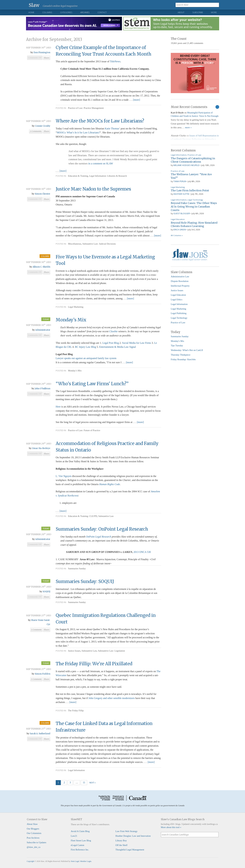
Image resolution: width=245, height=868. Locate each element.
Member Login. (86, 861)
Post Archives (33, 838)
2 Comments (36, 131)
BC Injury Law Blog (86, 347)
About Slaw (32, 824)
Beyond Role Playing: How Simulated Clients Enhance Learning (194, 224)
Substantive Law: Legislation (111, 651)
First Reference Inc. (80, 850)
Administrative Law (180, 277)
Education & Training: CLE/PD (83, 516)
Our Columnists (34, 833)
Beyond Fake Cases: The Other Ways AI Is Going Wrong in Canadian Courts (194, 206)
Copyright (31, 861)
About (181, 12)
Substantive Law (106, 516)
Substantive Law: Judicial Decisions (99, 244)
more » (188, 127)
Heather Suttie (181, 194)
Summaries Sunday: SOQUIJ (85, 581)
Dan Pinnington (42, 52)
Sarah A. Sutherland (40, 734)
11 (84, 782)
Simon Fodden (43, 674)
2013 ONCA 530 (142, 552)
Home (31, 12)
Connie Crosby (43, 126)
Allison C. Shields (41, 267)
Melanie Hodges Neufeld (187, 165)
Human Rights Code (110, 484)
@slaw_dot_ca (34, 847)
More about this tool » (171, 827)
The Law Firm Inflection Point (190, 190)
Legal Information (76, 770)
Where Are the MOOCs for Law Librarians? (100, 121)
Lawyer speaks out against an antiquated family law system (86, 358)
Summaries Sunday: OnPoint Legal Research (102, 529)
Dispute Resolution (180, 281)
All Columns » (177, 235)
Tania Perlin (180, 181)
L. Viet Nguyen (64, 476)
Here (58, 407)
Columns (47, 12)
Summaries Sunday (77, 568)
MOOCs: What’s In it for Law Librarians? (78, 133)
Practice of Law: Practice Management (86, 108)
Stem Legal (75, 861)
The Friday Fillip (76, 711)
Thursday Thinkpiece (181, 355)
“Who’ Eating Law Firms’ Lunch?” (92, 384)
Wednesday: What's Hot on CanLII (187, 350)
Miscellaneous (75, 244)
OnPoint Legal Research (99, 537)
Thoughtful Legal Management (130, 850)
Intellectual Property (180, 286)
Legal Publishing (179, 313)
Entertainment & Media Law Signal (118, 347)
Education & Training (78, 176)
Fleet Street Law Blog (81, 841)
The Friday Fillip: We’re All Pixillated (94, 664)
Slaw (34, 5)
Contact (102, 12)
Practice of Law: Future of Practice (84, 430)
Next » (92, 783)
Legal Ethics (177, 300)
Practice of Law (194, 155)
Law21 (74, 836)
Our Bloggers (33, 829)
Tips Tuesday (177, 346)
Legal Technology (195, 200)
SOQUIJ (46, 592)
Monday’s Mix (71, 320)
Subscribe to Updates (37, 842)
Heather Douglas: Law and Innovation (133, 836)
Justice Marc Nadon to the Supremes (93, 189)
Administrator (43, 330)
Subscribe (198, 12)
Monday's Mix (177, 341)
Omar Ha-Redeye (41, 448)
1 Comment (36, 630)
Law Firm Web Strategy (126, 831)
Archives (85, 12)
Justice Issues (74, 651)
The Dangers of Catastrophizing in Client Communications (193, 160)
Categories (66, 12)
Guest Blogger (182, 213)
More (214, 12)
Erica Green (180, 230)
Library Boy (121, 841)
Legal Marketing (76, 307)
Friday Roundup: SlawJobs (183, 359)
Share (47, 58)
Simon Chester (43, 194)
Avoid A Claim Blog (80, 831)
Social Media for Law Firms (137, 343)
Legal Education (178, 219)
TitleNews (115, 61)
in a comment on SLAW (101, 163)
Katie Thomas (112, 129)
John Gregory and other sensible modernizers (112, 698)
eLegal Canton (78, 845)
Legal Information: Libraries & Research (108, 176)
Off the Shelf (121, 845)
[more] (136, 100)
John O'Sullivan (42, 389)
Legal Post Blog (111, 343)
